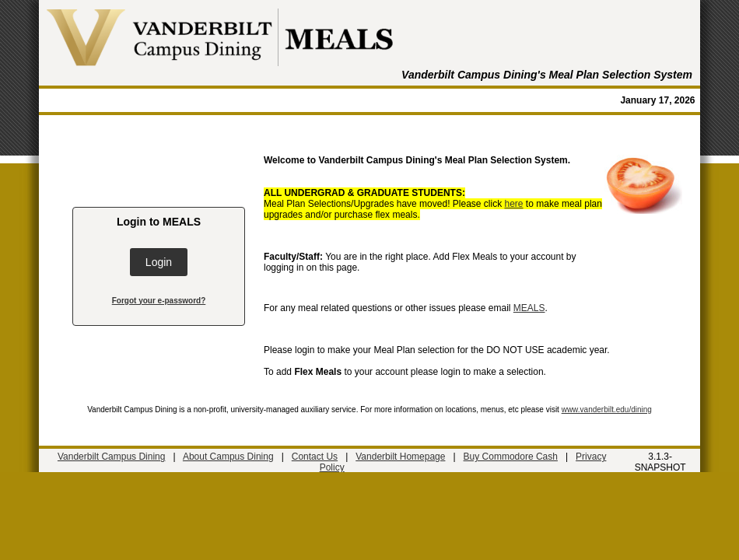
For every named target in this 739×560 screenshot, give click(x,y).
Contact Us (315, 457)
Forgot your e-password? (159, 301)
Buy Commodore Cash (511, 457)
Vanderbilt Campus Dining (112, 457)
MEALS (529, 308)
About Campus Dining (228, 457)
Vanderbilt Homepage (400, 457)
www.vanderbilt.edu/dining (607, 409)
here (514, 204)
